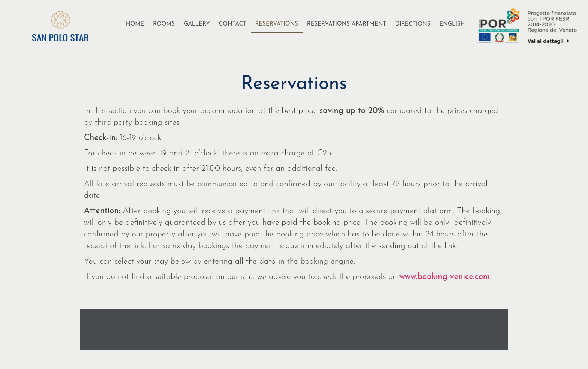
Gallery (197, 24)
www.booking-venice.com (445, 277)
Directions (413, 24)
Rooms (164, 24)
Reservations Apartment (347, 24)
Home (135, 24)
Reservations (277, 24)
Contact (233, 24)
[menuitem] (452, 24)
